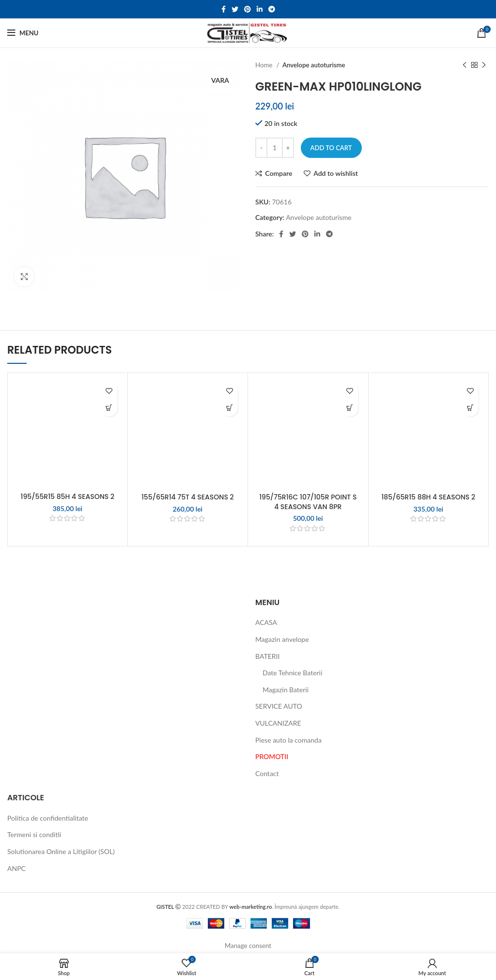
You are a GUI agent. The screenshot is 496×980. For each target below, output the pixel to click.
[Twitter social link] (235, 9)
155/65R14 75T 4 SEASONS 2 (188, 497)
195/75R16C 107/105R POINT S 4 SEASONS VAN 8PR (308, 502)
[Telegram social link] (272, 9)
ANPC (16, 868)
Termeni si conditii (34, 834)
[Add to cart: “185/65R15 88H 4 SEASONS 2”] (470, 408)
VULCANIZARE (278, 723)
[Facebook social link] (224, 9)
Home (265, 65)
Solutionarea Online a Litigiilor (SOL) (61, 851)
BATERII (267, 656)
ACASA (266, 622)
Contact (267, 773)
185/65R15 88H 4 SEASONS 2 (428, 497)
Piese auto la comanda (288, 740)
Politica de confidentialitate (48, 818)
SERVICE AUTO (279, 706)
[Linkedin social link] (260, 9)
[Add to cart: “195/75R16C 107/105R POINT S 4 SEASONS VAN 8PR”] (350, 408)
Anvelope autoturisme (314, 65)
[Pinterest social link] (248, 9)
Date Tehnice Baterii (292, 673)
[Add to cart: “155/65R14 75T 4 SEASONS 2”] (229, 408)
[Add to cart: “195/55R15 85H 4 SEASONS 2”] (109, 408)
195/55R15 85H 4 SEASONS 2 (68, 497)
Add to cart (331, 148)
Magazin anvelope (282, 639)
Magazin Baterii (286, 690)
